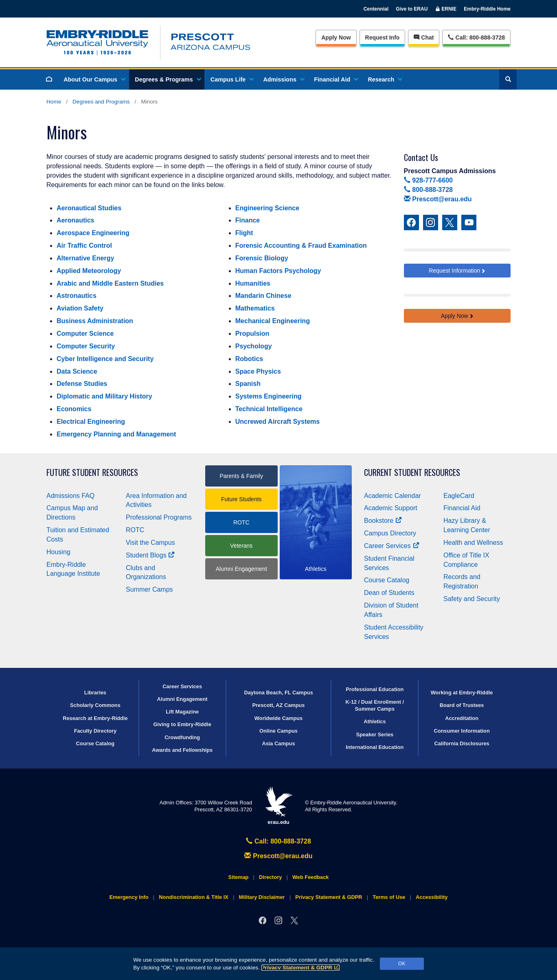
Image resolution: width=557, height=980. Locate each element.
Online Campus (278, 731)
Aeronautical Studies (89, 208)
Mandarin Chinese (263, 296)
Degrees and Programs (101, 102)
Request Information (454, 271)
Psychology (254, 346)
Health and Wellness (473, 543)
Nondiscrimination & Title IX (193, 897)
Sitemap (239, 877)
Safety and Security (472, 599)
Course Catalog (387, 580)
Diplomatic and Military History (104, 396)
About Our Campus (94, 79)
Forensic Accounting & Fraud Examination (301, 246)
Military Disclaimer (262, 897)
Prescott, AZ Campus (279, 705)
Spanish (248, 384)
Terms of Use (389, 897)
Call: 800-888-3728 (278, 841)
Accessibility (432, 897)
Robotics (249, 359)
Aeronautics (75, 220)
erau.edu (278, 806)
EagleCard (459, 496)
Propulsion (252, 334)
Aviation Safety (80, 308)
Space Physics (258, 371)
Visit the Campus (150, 543)
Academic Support (391, 508)
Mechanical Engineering (273, 321)
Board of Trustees (462, 705)
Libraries (95, 693)
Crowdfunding (182, 737)
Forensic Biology (262, 258)
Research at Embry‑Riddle (95, 718)
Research (385, 79)
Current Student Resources (412, 472)
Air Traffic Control (84, 246)
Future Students (241, 499)
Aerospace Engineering (93, 233)
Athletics (375, 721)
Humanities (253, 283)
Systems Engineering (269, 396)
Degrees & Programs (167, 79)
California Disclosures (462, 743)
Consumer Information (462, 731)
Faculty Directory (95, 731)
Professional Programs (159, 517)
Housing (58, 552)
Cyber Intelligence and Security (105, 359)
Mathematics (255, 308)
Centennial (376, 9)
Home (54, 102)
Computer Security (86, 346)
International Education (375, 747)
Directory (270, 877)
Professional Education (375, 689)
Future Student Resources (92, 472)
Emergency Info (129, 897)
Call (476, 37)
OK (402, 964)
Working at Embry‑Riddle (462, 693)
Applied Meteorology (89, 271)
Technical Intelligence (269, 409)
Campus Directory (390, 533)
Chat (424, 37)
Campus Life (232, 79)
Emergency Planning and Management (116, 434)
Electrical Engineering (91, 422)
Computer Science (85, 334)
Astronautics (77, 296)
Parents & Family (241, 476)
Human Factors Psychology (278, 271)
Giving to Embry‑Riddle (182, 724)
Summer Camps (149, 589)
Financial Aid (336, 79)
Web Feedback (310, 877)
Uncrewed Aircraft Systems (278, 422)
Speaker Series (375, 734)
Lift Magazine (182, 712)
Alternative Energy (85, 258)
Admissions (283, 79)
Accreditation (462, 718)
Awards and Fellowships (182, 750)
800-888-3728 (428, 190)
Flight (244, 233)
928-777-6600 (428, 180)
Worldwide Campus (279, 718)
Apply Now (336, 37)
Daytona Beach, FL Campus (278, 693)
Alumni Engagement (241, 569)
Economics (74, 409)
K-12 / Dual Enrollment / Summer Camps (375, 705)
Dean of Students (389, 593)
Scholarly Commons (95, 705)
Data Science (77, 371)
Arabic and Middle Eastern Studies (110, 283)
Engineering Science (267, 208)
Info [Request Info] (383, 37)
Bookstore (383, 521)
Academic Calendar (393, 496)
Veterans (241, 546)
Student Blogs (150, 555)
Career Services (392, 546)
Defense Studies (82, 384)
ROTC (135, 530)
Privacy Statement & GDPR (301, 968)
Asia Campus (278, 743)
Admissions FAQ (70, 496)
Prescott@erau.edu (438, 199)
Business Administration (95, 321)
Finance (248, 220)
